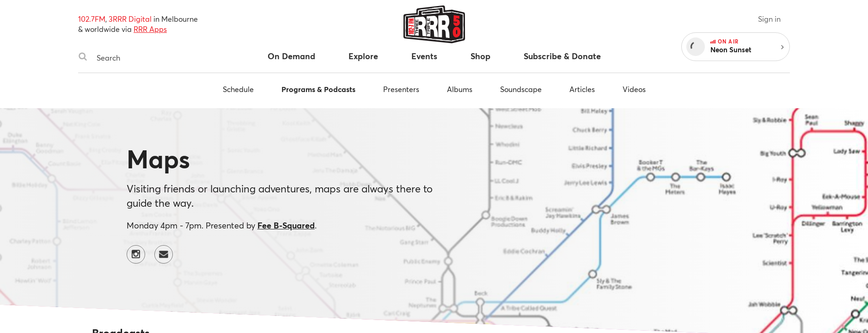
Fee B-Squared (286, 225)
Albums (460, 89)
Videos (634, 89)
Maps (158, 159)
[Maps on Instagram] (136, 254)
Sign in (769, 19)
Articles (582, 89)
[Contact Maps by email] (164, 254)
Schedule (238, 89)
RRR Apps (150, 29)
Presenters (401, 89)
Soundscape (521, 89)
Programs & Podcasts (318, 89)
